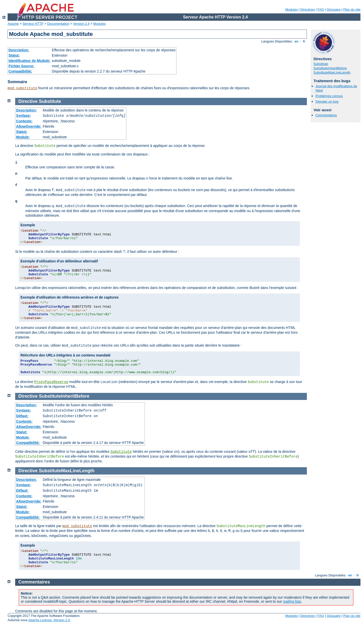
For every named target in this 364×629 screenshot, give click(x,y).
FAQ (321, 9)
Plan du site (352, 9)
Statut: (14, 55)
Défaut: (22, 416)
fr (304, 41)
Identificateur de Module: (30, 61)
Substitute (321, 64)
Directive (28, 101)
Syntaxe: (24, 116)
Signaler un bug (327, 102)
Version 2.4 (81, 24)
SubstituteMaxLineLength (332, 72)
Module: (23, 137)
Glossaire (334, 9)
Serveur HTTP (33, 24)
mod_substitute (22, 88)
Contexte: (24, 121)
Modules (291, 9)
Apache (13, 24)
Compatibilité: (20, 71)
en (297, 41)
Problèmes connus (329, 96)
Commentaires (326, 115)
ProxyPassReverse (51, 382)
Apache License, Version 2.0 (49, 620)
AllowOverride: (29, 126)
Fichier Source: (21, 66)
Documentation (58, 24)
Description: (19, 50)
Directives (308, 9)
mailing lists (292, 601)
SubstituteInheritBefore (330, 68)
